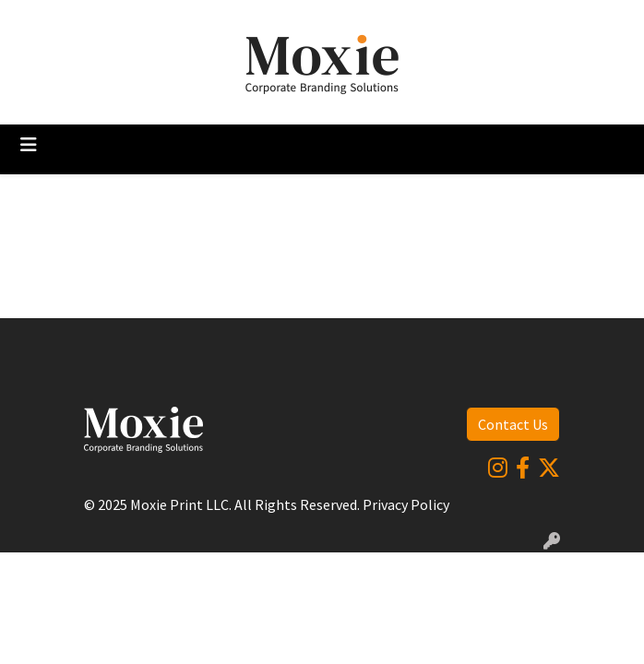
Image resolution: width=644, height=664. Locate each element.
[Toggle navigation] (29, 145)
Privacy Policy (406, 504)
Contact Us (513, 424)
